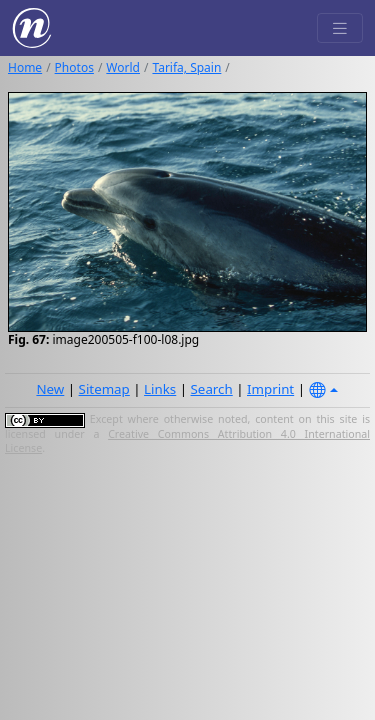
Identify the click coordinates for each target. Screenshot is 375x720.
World (123, 67)
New (50, 389)
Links (160, 389)
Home (25, 67)
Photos (74, 67)
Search (212, 389)
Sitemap (104, 389)
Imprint (270, 389)
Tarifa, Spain (186, 67)
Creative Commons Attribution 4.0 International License (187, 441)
